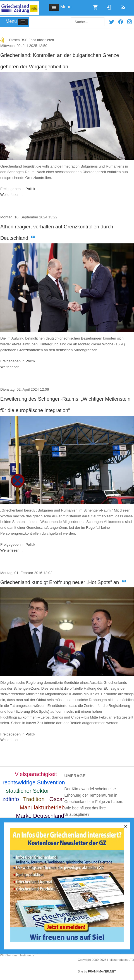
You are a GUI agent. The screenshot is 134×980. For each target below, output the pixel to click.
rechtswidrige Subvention (34, 782)
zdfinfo (11, 799)
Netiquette (27, 955)
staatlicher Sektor (27, 791)
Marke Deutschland (40, 816)
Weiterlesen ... (12, 195)
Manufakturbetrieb (42, 807)
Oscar (57, 799)
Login (107, 6)
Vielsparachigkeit (36, 774)
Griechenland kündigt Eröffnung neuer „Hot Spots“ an (63, 582)
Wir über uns (9, 955)
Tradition (34, 799)
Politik (30, 189)
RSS (121, 6)
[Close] (126, 826)
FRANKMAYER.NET (102, 971)
